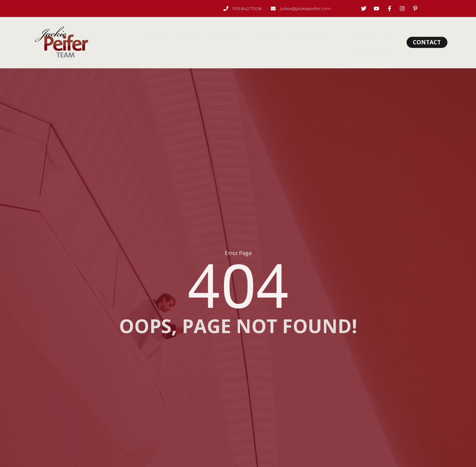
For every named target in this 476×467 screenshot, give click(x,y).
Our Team (226, 36)
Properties (307, 36)
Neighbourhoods (361, 36)
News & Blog (369, 49)
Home (159, 36)
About (188, 36)
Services (267, 36)
